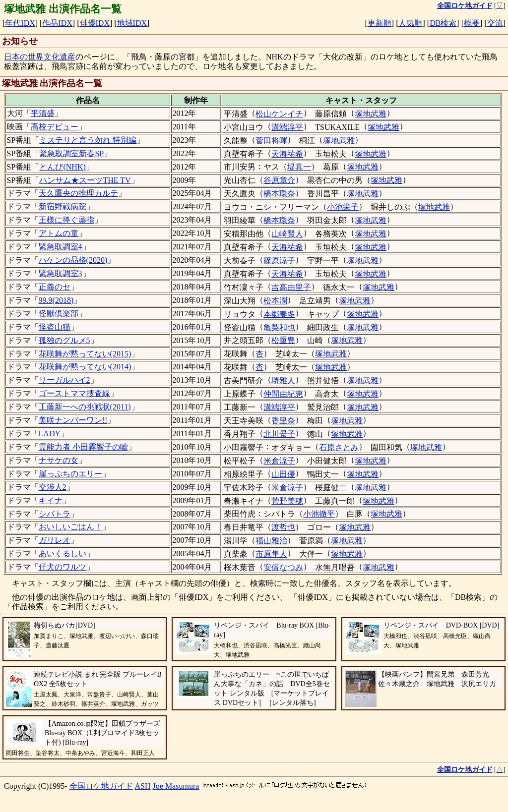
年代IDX (20, 23)
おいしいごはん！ (70, 527)
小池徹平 (319, 514)
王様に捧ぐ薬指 (66, 220)
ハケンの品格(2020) (73, 260)
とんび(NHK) (62, 167)
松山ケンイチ (279, 114)
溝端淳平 (287, 127)
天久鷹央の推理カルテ (78, 193)
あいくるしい (63, 553)
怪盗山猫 (55, 327)
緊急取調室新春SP (71, 153)
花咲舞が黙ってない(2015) (85, 354)
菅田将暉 (271, 141)
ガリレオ (55, 540)
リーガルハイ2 (64, 380)
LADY (50, 434)
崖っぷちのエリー (70, 474)
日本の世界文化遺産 (40, 57)
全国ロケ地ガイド (101, 786)
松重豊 (283, 340)
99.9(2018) (56, 300)
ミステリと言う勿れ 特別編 (88, 140)
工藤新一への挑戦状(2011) (85, 407)
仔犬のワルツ (63, 567)
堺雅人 (283, 380)
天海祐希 (287, 154)
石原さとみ (339, 447)
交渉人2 (53, 487)
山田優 (283, 474)
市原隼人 (271, 554)
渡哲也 (283, 527)
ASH (143, 786)
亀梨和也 (279, 327)
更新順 (380, 23)
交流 (495, 23)
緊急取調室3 (61, 273)
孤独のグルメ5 (64, 340)
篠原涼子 (279, 261)
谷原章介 (279, 180)
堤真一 (299, 167)
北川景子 (279, 434)
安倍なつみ (283, 567)
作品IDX (57, 23)
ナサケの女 (59, 460)
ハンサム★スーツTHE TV (85, 180)
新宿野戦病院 (63, 206)
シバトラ (55, 514)
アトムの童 (59, 233)
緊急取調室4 (61, 247)
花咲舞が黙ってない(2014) (85, 367)
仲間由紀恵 (283, 394)
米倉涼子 (279, 461)
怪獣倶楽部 (59, 314)
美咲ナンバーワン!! (73, 420)
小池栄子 (343, 207)
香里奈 (283, 421)
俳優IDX (95, 23)
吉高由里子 (291, 287)
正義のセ (55, 287)
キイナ (51, 500)
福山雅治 (271, 541)
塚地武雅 (371, 114)
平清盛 (43, 113)
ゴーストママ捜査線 (74, 393)
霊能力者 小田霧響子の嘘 (83, 447)
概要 (472, 23)
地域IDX (132, 23)
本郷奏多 (279, 314)
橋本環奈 (279, 194)
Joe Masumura (176, 786)
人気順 (410, 23)
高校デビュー (55, 127)
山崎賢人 (287, 234)
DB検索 (443, 23)
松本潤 (275, 301)
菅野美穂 (287, 501)
